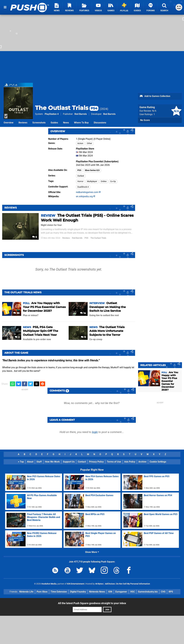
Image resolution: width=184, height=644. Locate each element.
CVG (163, 592)
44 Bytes (99, 584)
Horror (80, 181)
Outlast (81, 176)
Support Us (69, 462)
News (66, 123)
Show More (92, 552)
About (30, 462)
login (95, 432)
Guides (54, 123)
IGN (110, 592)
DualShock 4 (83, 187)
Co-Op (113, 181)
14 (83, 313)
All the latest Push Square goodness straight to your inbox (92, 603)
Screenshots (39, 123)
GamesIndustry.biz (148, 592)
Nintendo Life (26, 592)
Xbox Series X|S (92, 170)
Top (21, 462)
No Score (145, 120)
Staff (39, 462)
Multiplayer (92, 181)
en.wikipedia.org (86, 196)
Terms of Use (114, 462)
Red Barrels (81, 114)
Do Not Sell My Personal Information (133, 584)
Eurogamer (121, 592)
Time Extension (59, 592)
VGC (133, 592)
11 (83, 337)
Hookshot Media (49, 584)
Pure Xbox (42, 592)
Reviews (23, 123)
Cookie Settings (158, 462)
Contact (82, 462)
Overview (9, 123)
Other (89, 143)
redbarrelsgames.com (88, 192)
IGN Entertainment (76, 584)
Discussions (100, 123)
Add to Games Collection (155, 96)
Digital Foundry (78, 592)
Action (80, 143)
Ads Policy (130, 462)
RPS (171, 592)
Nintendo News (97, 592)
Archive (142, 462)
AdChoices (110, 584)
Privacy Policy (96, 462)
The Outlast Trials (67, 108)
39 (16, 313)
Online (104, 181)
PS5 (79, 170)
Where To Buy (81, 123)
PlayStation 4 (52, 114)
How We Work (52, 462)
